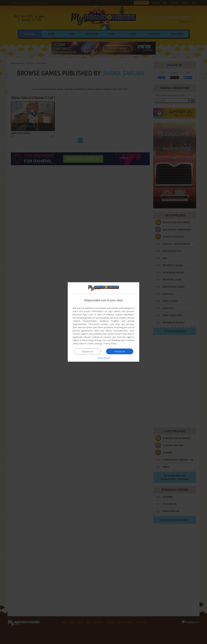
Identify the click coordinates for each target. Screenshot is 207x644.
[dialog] (103, 322)
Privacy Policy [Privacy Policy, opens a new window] (110, 343)
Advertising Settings (92, 340)
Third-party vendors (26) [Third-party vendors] (101, 324)
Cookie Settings (95, 343)
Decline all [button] (87, 351)
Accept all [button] (120, 351)
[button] (103, 358)
